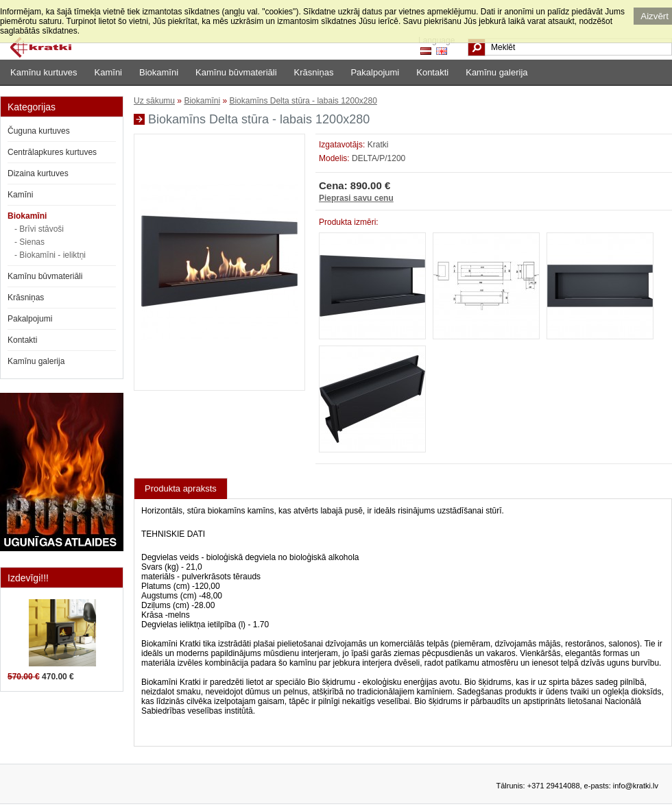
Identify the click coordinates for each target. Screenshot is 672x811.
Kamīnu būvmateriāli (236, 72)
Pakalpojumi (375, 72)
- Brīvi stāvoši (39, 229)
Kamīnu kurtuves (44, 72)
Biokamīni (159, 72)
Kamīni (108, 72)
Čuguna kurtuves (39, 131)
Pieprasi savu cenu (356, 198)
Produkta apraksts (181, 488)
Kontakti (432, 72)
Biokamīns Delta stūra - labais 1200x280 (303, 101)
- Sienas (29, 242)
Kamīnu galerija (496, 72)
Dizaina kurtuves (38, 173)
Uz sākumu (154, 101)
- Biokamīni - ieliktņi (50, 255)
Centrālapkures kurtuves (52, 152)
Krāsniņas (314, 72)
